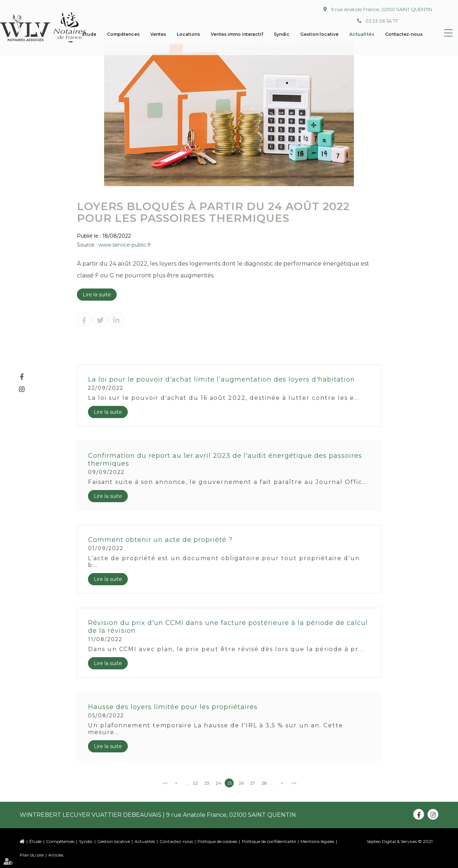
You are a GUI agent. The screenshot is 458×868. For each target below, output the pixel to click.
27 (253, 783)
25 (230, 783)
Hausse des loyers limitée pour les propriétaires (173, 707)
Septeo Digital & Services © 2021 (400, 841)
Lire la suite (97, 295)
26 (241, 783)
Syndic (86, 841)
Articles (56, 855)
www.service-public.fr (125, 245)
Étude (35, 841)
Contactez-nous (176, 841)
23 (207, 783)
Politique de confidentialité (269, 841)
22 (195, 783)
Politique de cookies (217, 841)
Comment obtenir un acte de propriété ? (160, 540)
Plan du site (32, 855)
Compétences (60, 841)
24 (218, 783)
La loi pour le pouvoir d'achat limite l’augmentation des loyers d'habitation (221, 379)
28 (264, 783)
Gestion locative (114, 841)
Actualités (145, 841)
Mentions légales (317, 841)
